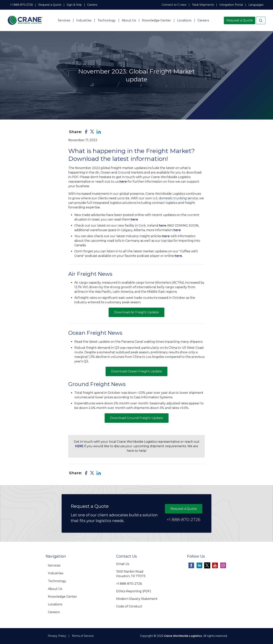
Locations (184, 20)
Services (64, 20)
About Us (129, 20)
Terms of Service (83, 636)
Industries (84, 20)
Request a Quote (50, 5)
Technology (107, 20)
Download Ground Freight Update (137, 418)
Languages (256, 5)
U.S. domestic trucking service (175, 198)
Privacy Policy (57, 636)
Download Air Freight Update (136, 312)
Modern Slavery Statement (137, 599)
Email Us (123, 564)
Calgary (126, 230)
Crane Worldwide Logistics (183, 636)
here (123, 182)
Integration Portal (231, 5)
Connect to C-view (174, 5)
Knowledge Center (157, 20)
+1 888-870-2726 (21, 5)
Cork (142, 225)
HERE (79, 446)
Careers (92, 5)
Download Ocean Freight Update (136, 371)
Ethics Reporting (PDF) (134, 591)
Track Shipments (203, 5)
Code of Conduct (129, 606)
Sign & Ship (74, 5)
